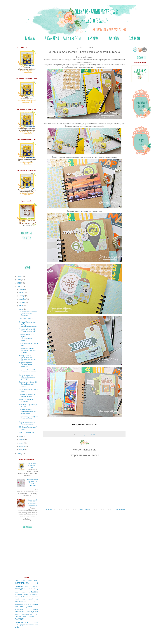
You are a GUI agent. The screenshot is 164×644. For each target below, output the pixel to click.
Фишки (36, 602)
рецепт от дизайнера (27, 625)
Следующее (48, 509)
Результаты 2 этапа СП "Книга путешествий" (27, 330)
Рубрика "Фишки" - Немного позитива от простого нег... (27, 412)
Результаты (21, 602)
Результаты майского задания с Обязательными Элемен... (26, 337)
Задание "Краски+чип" (27, 432)
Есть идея (20, 592)
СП (94, 435)
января (22, 450)
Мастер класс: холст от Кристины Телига (27, 423)
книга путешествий (86, 435)
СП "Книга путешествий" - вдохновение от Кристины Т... (28, 314)
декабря (22, 289)
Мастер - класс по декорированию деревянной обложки (27, 358)
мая (21, 436)
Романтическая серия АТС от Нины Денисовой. (32, 483)
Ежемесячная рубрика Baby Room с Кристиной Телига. (29, 384)
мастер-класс (33, 611)
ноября (22, 293)
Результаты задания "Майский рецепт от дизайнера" (27, 377)
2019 (19, 280)
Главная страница (84, 509)
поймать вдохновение (22, 620)
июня (21, 309)
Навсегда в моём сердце (31, 597)
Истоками (18, 594)
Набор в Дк (19, 597)
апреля (22, 440)
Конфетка (26, 594)
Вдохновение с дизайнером (27, 584)
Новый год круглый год (27, 599)
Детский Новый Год (31, 589)
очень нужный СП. (31, 616)
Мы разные (34, 594)
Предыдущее (120, 509)
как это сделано (24, 607)
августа (22, 302)
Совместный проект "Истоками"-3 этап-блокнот (32, 503)
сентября (23, 299)
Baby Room (20, 580)
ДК (22, 589)
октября (22, 296)
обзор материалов (23, 614)
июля (21, 306)
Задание (34, 592)
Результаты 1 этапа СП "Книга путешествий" (27, 371)
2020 (19, 276)
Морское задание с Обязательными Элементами (25, 365)
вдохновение (33, 604)
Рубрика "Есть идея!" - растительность (27, 395)
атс (26, 604)
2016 (19, 454)
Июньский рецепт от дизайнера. (26, 400)
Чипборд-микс (20, 604)
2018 (19, 283)
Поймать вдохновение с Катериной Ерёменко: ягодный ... (27, 351)
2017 (19, 286)
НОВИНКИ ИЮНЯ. (26, 319)
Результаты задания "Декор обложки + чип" (28, 418)
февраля (22, 446)
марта (22, 443)
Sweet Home (33, 580)
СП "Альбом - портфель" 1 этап (32, 465)
